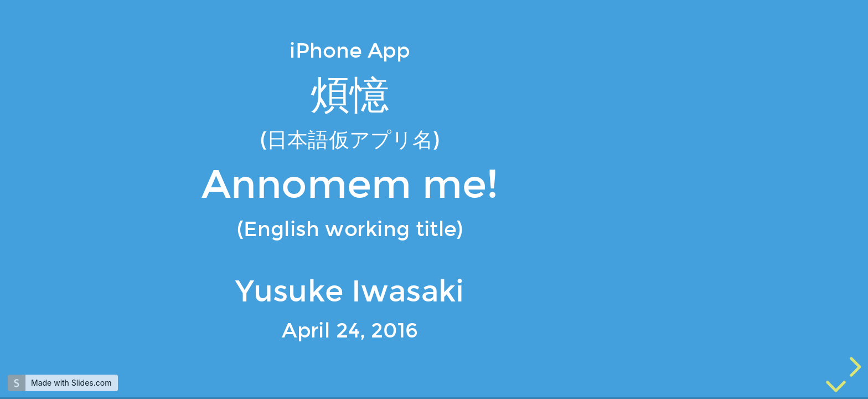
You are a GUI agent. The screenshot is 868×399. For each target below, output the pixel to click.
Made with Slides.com (71, 383)
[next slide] (854, 367)
